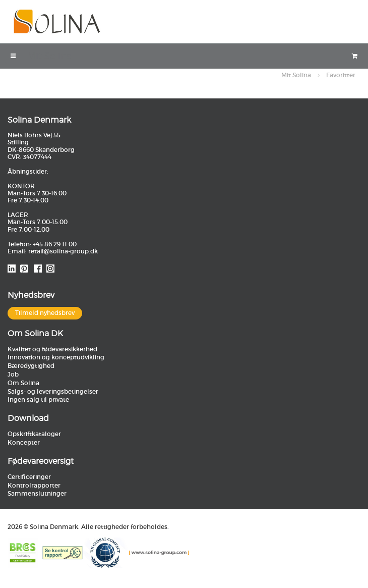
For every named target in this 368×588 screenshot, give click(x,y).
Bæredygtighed (31, 366)
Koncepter (24, 442)
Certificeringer (29, 477)
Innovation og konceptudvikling (56, 357)
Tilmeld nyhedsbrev (45, 313)
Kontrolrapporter (34, 485)
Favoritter (341, 75)
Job (13, 374)
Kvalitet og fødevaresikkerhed (52, 349)
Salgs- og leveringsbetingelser (53, 391)
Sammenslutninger (37, 493)
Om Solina (23, 383)
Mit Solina (296, 75)
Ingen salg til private (38, 399)
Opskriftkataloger (34, 434)
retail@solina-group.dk (63, 251)
